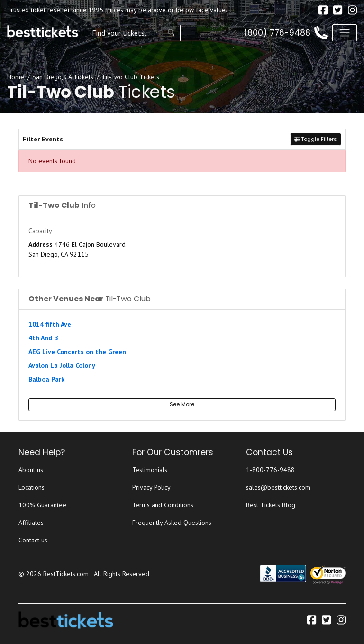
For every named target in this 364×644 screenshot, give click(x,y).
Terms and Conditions (163, 505)
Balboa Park (46, 379)
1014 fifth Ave (50, 324)
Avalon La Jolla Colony (62, 365)
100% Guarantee (42, 505)
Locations (32, 487)
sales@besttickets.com (278, 487)
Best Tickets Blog (271, 505)
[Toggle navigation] (345, 33)
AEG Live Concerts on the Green (77, 352)
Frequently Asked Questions (172, 523)
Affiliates (31, 523)
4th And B (43, 338)
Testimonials (150, 470)
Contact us (33, 540)
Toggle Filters (316, 139)
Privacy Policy (151, 487)
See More (182, 404)
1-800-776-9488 (270, 470)
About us (31, 470)
